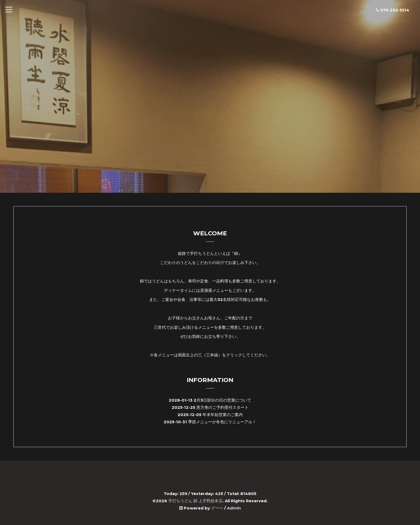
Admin (234, 508)
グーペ (217, 508)
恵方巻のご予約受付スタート (222, 407)
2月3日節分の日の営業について (222, 400)
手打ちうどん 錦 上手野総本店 (195, 501)
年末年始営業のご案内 (223, 415)
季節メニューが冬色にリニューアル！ (222, 422)
